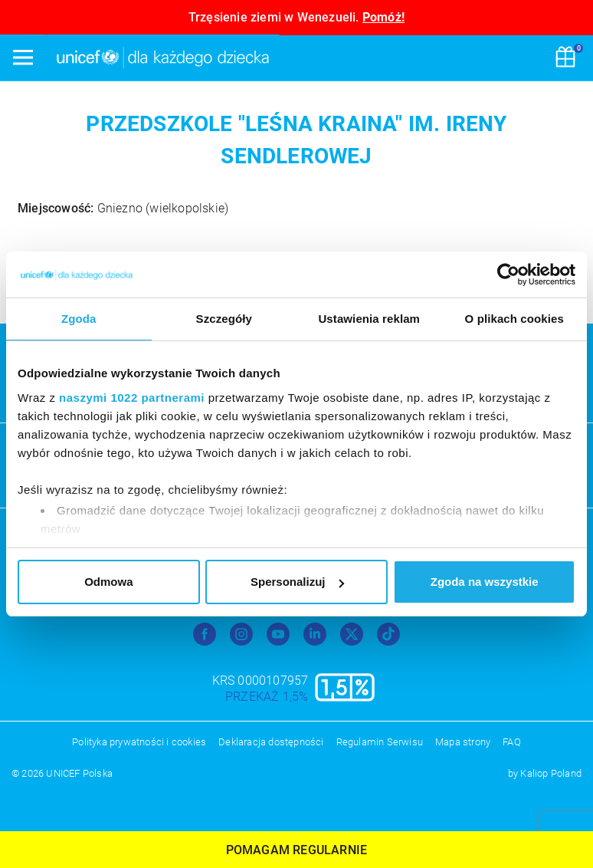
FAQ (512, 742)
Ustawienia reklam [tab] (369, 319)
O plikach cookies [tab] (514, 319)
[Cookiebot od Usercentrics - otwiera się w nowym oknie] (508, 275)
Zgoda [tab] (79, 319)
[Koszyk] (565, 58)
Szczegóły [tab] (224, 319)
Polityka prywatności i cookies (139, 742)
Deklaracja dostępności (271, 742)
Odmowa (108, 582)
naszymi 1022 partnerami (132, 398)
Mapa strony (463, 742)
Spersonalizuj (297, 582)
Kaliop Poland (551, 773)
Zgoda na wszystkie (485, 582)
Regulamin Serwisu (380, 742)
